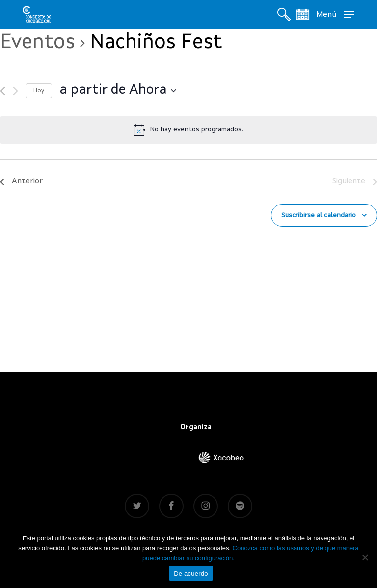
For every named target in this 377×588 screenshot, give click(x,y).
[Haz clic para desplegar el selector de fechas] (118, 91)
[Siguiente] (15, 91)
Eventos (38, 43)
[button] (335, 14)
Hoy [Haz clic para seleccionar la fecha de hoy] (39, 91)
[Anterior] (3, 91)
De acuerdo (191, 574)
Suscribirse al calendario (319, 215)
